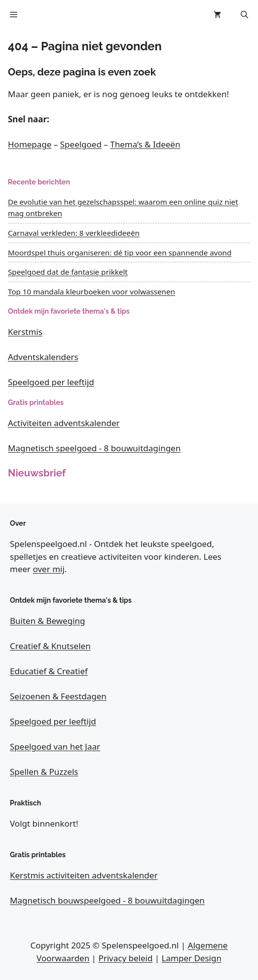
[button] (244, 15)
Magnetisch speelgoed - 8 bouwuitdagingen (94, 448)
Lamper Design (192, 958)
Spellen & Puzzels (44, 772)
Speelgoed (81, 144)
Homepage (30, 144)
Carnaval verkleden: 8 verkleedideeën (74, 233)
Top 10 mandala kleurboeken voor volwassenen (92, 291)
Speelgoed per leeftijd (51, 382)
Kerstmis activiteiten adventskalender (84, 875)
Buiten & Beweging (48, 621)
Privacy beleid (125, 958)
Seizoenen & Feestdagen (58, 696)
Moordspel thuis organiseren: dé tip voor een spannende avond (120, 253)
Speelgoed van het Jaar (55, 746)
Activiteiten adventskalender (64, 423)
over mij (49, 569)
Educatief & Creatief (49, 671)
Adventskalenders (43, 357)
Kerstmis (25, 332)
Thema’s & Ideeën (145, 144)
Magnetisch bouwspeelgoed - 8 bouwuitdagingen (107, 900)
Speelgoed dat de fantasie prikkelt (68, 272)
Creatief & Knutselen (50, 646)
